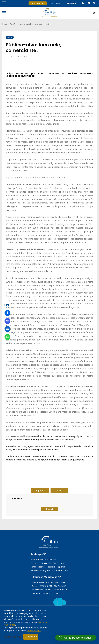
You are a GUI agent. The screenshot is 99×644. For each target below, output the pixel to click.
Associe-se (38, 3)
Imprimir (40, 490)
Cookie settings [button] (13, 637)
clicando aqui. (34, 631)
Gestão (13, 24)
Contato (55, 3)
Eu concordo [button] (31, 637)
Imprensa (71, 3)
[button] (76, 638)
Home (5, 24)
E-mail (50, 509)
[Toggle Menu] (4, 3)
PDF (59, 490)
